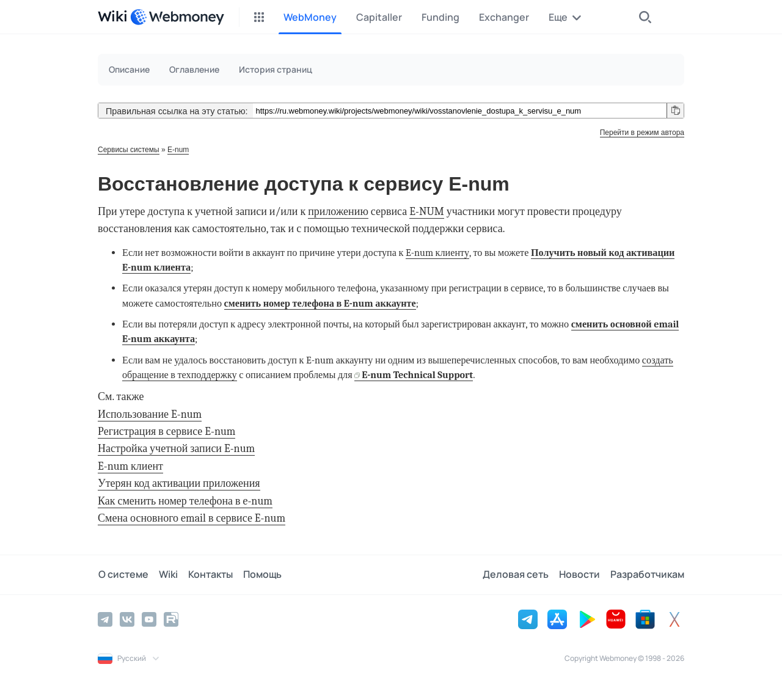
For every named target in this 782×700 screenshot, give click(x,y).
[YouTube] (149, 619)
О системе (123, 575)
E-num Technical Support (417, 375)
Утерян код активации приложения (179, 483)
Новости (580, 575)
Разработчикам (647, 575)
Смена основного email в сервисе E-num (192, 518)
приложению (338, 212)
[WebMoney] (177, 17)
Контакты (209, 575)
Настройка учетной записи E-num (176, 449)
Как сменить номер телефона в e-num (185, 501)
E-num (178, 150)
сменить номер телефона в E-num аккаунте (320, 303)
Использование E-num (150, 414)
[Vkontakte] (127, 619)
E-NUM (426, 212)
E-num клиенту (437, 253)
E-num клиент (130, 466)
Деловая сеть (517, 575)
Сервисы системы (129, 150)
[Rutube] (171, 619)
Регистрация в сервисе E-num (166, 432)
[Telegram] (105, 619)
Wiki (167, 575)
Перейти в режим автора (642, 133)
